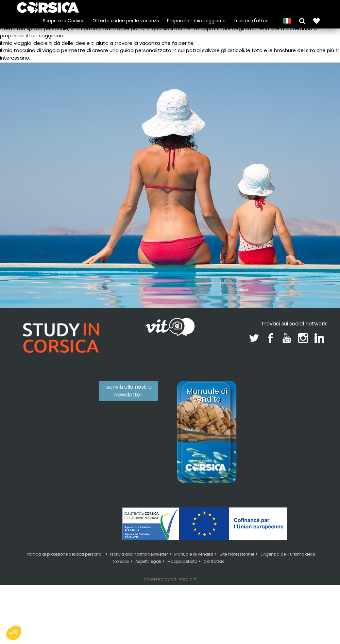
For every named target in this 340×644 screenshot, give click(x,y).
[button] (302, 20)
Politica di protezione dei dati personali (65, 554)
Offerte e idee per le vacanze (126, 21)
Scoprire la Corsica (64, 21)
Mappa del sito (182, 561)
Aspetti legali (148, 561)
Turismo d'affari (251, 21)
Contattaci (215, 561)
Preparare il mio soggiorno (196, 21)
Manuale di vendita (194, 554)
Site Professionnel (237, 554)
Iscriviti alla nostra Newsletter (128, 391)
